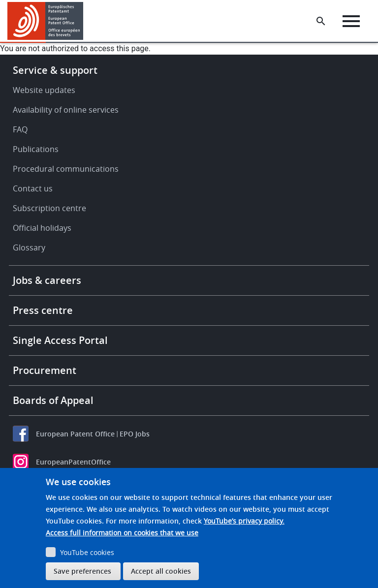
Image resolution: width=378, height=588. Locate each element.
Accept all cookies (161, 571)
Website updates (44, 90)
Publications (36, 149)
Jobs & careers (47, 280)
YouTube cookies (87, 552)
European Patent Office (75, 434)
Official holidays (42, 228)
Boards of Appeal (53, 400)
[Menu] (351, 21)
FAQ (20, 129)
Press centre (43, 310)
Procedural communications (66, 169)
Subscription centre (49, 208)
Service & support (55, 70)
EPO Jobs (135, 434)
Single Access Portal (60, 340)
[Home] (46, 21)
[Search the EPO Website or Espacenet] (321, 21)
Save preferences (82, 571)
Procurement (45, 370)
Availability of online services (66, 110)
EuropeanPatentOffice (73, 462)
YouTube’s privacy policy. (244, 521)
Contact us (33, 188)
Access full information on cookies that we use (122, 533)
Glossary (29, 248)
